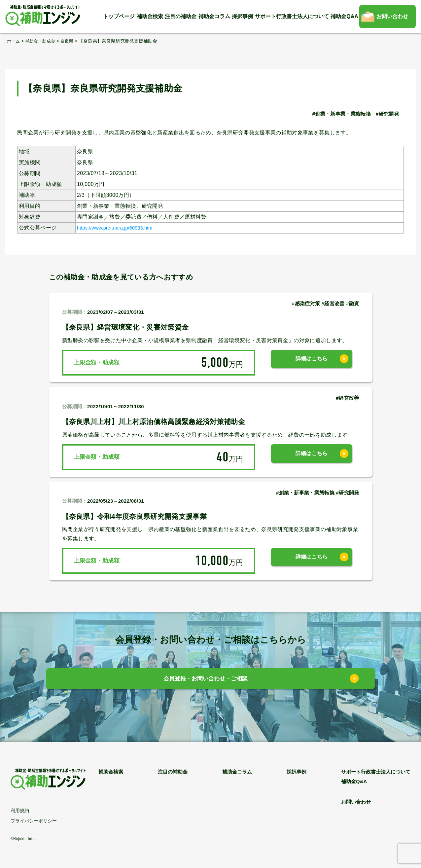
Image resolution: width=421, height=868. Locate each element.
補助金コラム (214, 16)
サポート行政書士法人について (292, 16)
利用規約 (20, 811)
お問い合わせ (392, 16)
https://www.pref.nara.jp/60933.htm (120, 228)
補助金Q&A (344, 16)
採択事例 (242, 16)
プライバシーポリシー (34, 821)
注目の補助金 (181, 16)
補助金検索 (150, 16)
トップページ (119, 16)
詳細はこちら (312, 362)
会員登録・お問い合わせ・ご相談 (206, 680)
